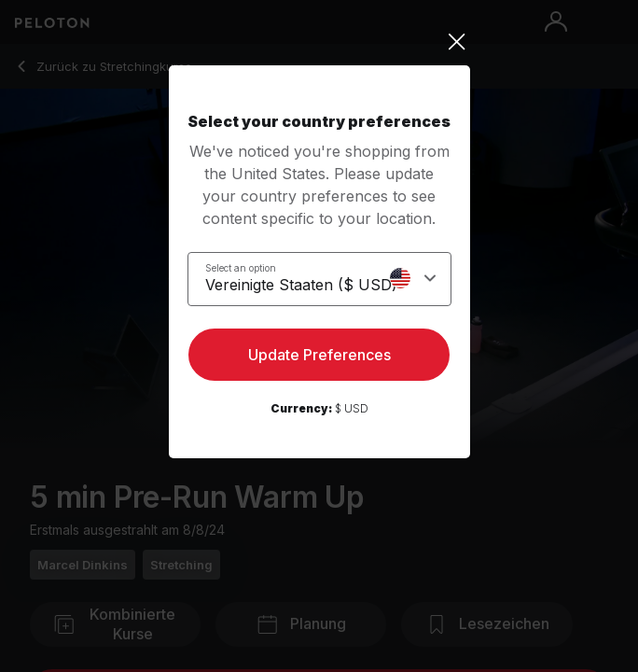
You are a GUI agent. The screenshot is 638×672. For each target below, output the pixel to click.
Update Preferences (319, 355)
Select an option (241, 268)
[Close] (319, 42)
